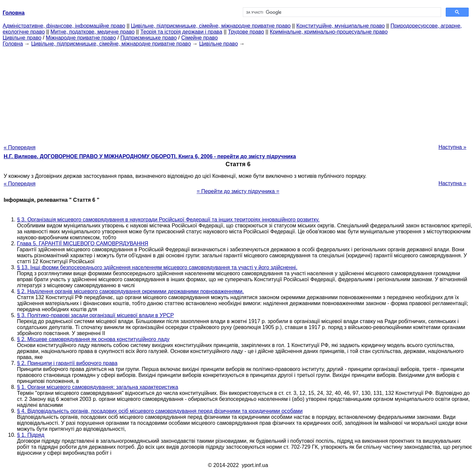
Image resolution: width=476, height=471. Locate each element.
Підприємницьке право (149, 38)
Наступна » (452, 147)
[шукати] (341, 12)
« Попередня (20, 147)
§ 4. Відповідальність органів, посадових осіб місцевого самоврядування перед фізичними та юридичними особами (160, 411)
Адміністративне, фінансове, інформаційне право (64, 26)
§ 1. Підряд (31, 435)
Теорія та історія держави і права (181, 32)
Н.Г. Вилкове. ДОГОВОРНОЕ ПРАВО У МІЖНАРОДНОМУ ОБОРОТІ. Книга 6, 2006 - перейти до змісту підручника (150, 156)
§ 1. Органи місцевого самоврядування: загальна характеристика (98, 387)
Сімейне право (200, 38)
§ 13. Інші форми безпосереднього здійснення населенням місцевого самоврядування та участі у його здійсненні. (157, 267)
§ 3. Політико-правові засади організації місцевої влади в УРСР (95, 315)
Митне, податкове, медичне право (93, 32)
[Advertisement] (238, 93)
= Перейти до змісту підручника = (238, 191)
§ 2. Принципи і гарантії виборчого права (67, 363)
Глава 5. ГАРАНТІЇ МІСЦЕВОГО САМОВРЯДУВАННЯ (83, 243)
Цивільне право (22, 38)
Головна (13, 44)
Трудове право (246, 32)
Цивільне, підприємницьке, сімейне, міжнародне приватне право (211, 26)
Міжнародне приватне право (81, 38)
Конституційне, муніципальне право (341, 26)
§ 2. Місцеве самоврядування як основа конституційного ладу (93, 339)
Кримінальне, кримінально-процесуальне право (329, 32)
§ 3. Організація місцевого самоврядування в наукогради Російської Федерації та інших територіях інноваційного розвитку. (168, 220)
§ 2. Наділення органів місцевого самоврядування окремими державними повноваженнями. (130, 291)
